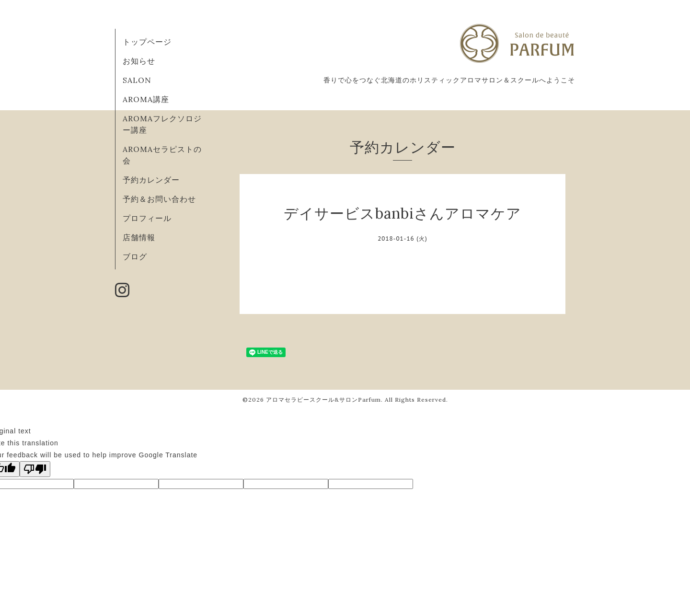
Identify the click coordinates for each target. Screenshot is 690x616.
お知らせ (139, 61)
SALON (137, 80)
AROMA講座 (146, 99)
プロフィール (147, 218)
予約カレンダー (151, 180)
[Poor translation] (35, 469)
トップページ (147, 42)
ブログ (135, 256)
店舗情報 (139, 237)
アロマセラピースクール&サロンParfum (323, 400)
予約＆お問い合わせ (159, 199)
